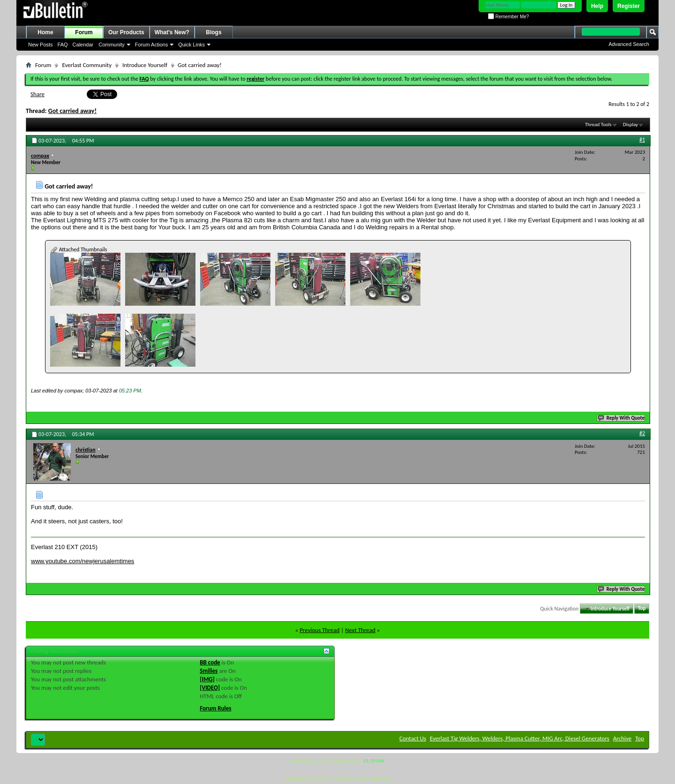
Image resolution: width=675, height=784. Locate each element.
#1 (642, 140)
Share (37, 94)
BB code (210, 662)
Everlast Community (87, 65)
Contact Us (413, 738)
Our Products (126, 32)
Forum (84, 32)
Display (630, 124)
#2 (642, 433)
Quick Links (191, 45)
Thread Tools (598, 124)
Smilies (209, 671)
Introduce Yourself (145, 65)
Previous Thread (319, 630)
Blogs (214, 32)
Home (45, 32)
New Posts (41, 45)
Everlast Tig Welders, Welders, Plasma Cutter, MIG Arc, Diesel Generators (520, 738)
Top (642, 609)
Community (112, 45)
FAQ (63, 45)
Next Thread (360, 630)
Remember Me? (508, 17)
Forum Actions (151, 45)
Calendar (83, 45)
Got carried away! (72, 111)
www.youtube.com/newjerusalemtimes (82, 561)
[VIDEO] (210, 688)
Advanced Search (629, 44)
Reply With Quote (622, 418)
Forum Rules (215, 708)
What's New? (172, 32)
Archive (622, 738)
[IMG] (207, 679)
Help (597, 6)
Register (629, 6)
